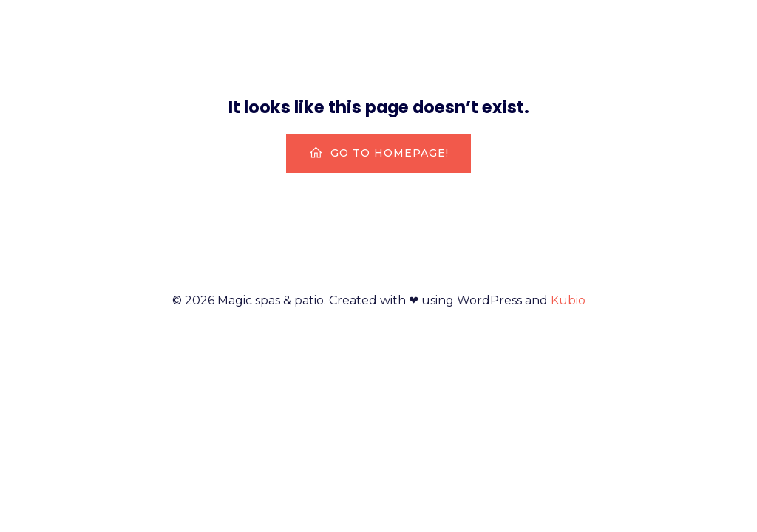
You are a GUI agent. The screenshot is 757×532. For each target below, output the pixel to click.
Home (605, 33)
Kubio (568, 300)
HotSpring (692, 33)
